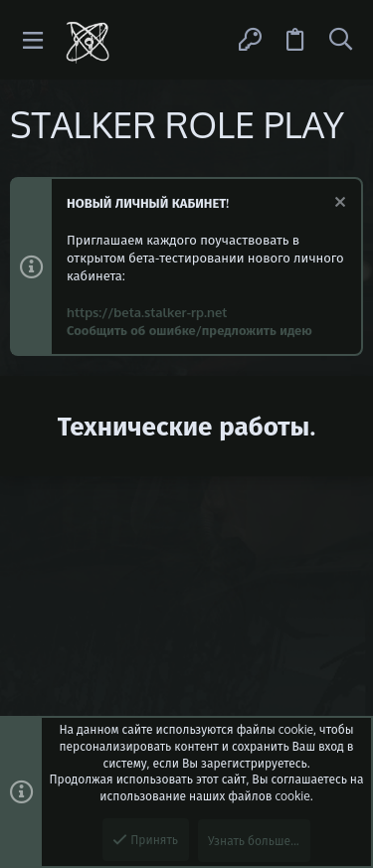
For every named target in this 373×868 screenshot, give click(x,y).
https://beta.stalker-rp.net (147, 312)
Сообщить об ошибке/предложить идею (189, 330)
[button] (33, 40)
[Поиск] (340, 40)
